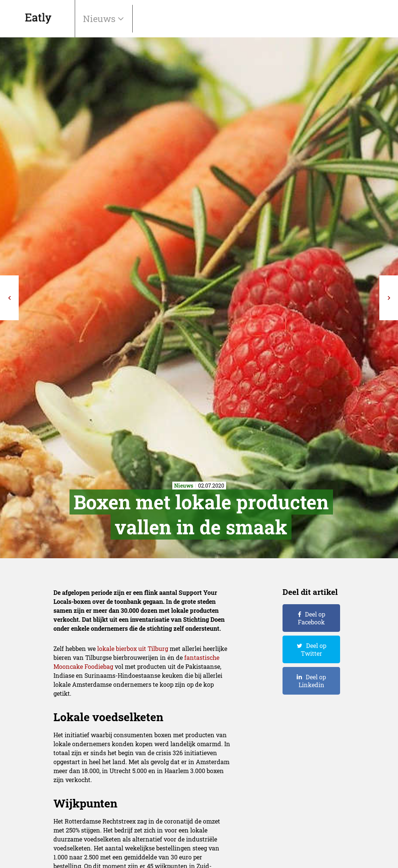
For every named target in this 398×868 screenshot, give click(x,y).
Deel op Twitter (314, 649)
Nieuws (100, 19)
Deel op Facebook (311, 618)
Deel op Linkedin (312, 681)
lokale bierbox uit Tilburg (133, 648)
